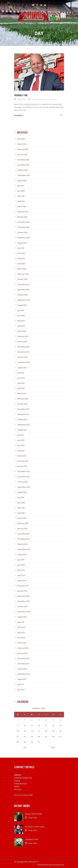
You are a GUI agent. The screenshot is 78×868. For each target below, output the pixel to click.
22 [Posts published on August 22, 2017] (25, 736)
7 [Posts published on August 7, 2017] (18, 726)
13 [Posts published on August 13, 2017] (60, 726)
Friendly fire (21, 95)
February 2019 (23, 586)
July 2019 (21, 560)
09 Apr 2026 (32, 843)
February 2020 (23, 523)
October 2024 (22, 232)
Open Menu (63, 15)
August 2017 (22, 679)
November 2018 (23, 601)
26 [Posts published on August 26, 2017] (53, 736)
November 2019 (23, 539)
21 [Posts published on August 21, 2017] (18, 736)
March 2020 (22, 518)
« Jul (25, 747)
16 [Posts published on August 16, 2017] (32, 731)
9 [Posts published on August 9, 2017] (32, 726)
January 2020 (22, 529)
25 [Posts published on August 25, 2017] (46, 736)
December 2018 (23, 596)
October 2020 (22, 482)
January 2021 (22, 466)
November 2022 (23, 352)
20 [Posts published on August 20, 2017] (60, 731)
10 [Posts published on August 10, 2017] (39, 726)
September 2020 (24, 487)
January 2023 (22, 341)
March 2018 (22, 643)
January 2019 (22, 591)
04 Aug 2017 (22, 99)
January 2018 (22, 653)
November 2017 (23, 664)
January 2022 (22, 404)
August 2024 (22, 243)
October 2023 (22, 295)
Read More (19, 115)
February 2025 (23, 212)
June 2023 (21, 316)
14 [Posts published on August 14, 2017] (18, 731)
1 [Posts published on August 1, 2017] (25, 720)
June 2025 (21, 191)
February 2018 (23, 648)
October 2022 (22, 357)
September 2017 (24, 674)
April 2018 (21, 638)
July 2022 (21, 373)
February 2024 (23, 274)
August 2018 (22, 617)
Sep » (53, 747)
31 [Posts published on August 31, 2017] (39, 742)
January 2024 (22, 279)
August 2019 (22, 555)
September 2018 (24, 612)
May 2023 (21, 321)
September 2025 (24, 175)
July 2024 (21, 248)
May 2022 (21, 383)
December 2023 (23, 284)
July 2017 (21, 684)
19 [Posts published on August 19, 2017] (53, 731)
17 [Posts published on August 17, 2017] (39, 731)
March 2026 (22, 144)
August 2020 (22, 492)
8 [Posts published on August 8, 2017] (25, 726)
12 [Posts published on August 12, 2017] (53, 726)
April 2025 (21, 201)
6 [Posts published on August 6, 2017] (60, 720)
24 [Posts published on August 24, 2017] (39, 736)
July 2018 (21, 622)
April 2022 (21, 388)
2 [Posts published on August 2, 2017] (32, 720)
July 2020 (21, 497)
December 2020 (23, 471)
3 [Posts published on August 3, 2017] (39, 720)
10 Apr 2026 (32, 818)
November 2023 (23, 290)
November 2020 (23, 477)
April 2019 (21, 575)
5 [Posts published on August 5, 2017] (53, 720)
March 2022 (22, 393)
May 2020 (21, 508)
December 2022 (23, 347)
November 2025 (23, 165)
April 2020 (21, 513)
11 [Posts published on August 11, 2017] (46, 726)
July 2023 (21, 310)
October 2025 (22, 170)
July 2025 (21, 186)
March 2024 (22, 269)
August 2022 (22, 367)
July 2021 (21, 435)
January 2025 (22, 217)
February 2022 (23, 399)
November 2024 (23, 227)
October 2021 (22, 419)
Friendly (35, 99)
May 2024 (21, 258)
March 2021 (22, 456)
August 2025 (22, 180)
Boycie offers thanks (34, 814)
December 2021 (23, 409)
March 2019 (22, 580)
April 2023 (21, 326)
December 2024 (23, 222)
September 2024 (24, 238)
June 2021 (21, 440)
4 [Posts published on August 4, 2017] (46, 720)
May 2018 (21, 632)
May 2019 (21, 570)
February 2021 (23, 461)
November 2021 (23, 414)
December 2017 (23, 658)
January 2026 (22, 154)
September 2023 (24, 300)
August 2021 (22, 430)
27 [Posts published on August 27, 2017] (60, 736)
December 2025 (23, 160)
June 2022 (21, 378)
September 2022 (24, 362)
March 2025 (22, 206)
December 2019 (23, 534)
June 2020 (21, 503)
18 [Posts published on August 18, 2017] (46, 731)
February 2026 (23, 149)
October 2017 (22, 669)
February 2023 (23, 336)
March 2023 (22, 331)
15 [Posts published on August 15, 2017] (25, 731)
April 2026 (21, 139)
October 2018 (22, 606)
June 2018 (21, 627)
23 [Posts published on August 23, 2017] (32, 736)
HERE (31, 795)
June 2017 (21, 690)
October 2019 (22, 544)
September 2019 (24, 549)
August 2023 (22, 305)
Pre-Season (52, 99)
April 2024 (21, 264)
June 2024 (21, 253)
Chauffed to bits (32, 839)
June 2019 (21, 565)
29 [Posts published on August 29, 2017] (25, 742)
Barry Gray (43, 99)
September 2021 (24, 425)
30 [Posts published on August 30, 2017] (32, 742)
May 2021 (21, 445)
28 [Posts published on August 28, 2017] (18, 742)
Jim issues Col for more (35, 827)
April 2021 (21, 451)
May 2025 (21, 196)
